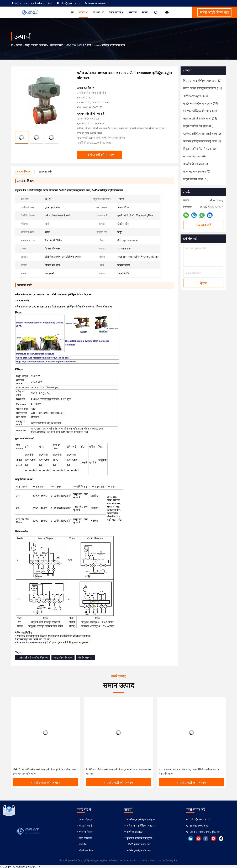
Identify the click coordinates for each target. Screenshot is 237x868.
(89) (198, 126)
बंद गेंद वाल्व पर (85, 658)
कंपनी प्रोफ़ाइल (86, 819)
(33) (200, 111)
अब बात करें (203, 225)
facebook (206, 839)
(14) (200, 119)
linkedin (191, 839)
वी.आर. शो (99, 12)
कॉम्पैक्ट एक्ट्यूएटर (135, 832)
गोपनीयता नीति (86, 850)
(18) (201, 103)
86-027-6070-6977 (96, 3)
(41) (202, 81)
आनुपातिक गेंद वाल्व (63, 658)
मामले (145, 12)
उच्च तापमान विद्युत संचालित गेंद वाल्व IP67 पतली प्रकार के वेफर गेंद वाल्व (189, 772)
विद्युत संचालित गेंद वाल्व (36, 45)
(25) (196, 179)
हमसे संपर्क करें (86, 838)
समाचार (133, 12)
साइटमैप (83, 844)
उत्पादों (19, 45)
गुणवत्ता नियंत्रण (86, 832)
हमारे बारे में (117, 12)
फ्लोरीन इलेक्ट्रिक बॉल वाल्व (139, 850)
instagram (213, 839)
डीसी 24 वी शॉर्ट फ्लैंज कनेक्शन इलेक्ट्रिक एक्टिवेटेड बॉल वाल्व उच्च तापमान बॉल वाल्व (44, 772)
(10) (200, 149)
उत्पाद (84, 12)
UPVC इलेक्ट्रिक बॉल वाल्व (139, 844)
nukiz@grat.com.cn (68, 3)
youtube (198, 839)
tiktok (221, 839)
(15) (203, 88)
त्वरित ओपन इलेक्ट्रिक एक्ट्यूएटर (141, 826)
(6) (202, 141)
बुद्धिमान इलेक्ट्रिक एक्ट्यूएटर (139, 838)
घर (73, 12)
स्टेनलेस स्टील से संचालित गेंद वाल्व (33, 658)
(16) (203, 134)
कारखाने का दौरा (87, 826)
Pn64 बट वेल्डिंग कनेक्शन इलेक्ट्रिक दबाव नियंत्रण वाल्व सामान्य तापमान (118, 772)
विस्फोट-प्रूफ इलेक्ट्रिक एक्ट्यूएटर (141, 819)
